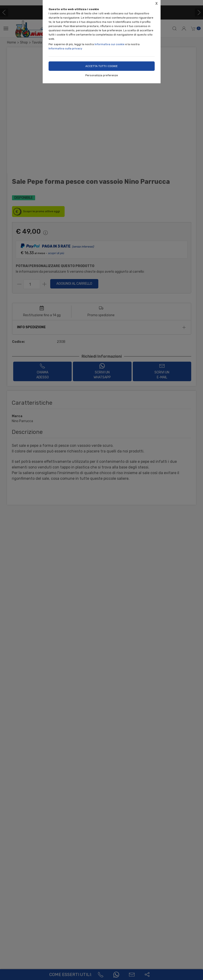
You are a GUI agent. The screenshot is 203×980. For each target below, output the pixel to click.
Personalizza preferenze (102, 75)
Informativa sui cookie (110, 44)
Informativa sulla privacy (65, 48)
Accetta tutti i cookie (101, 66)
